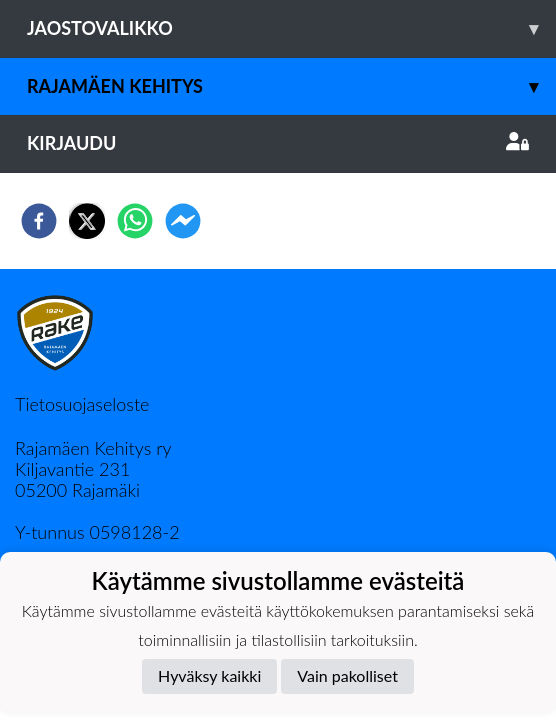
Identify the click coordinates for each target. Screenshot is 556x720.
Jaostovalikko (291, 28)
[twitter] (87, 221)
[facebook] (39, 221)
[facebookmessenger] (183, 221)
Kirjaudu (278, 143)
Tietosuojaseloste (82, 404)
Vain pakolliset (347, 675)
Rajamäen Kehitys (291, 86)
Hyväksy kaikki (209, 675)
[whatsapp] (135, 221)
